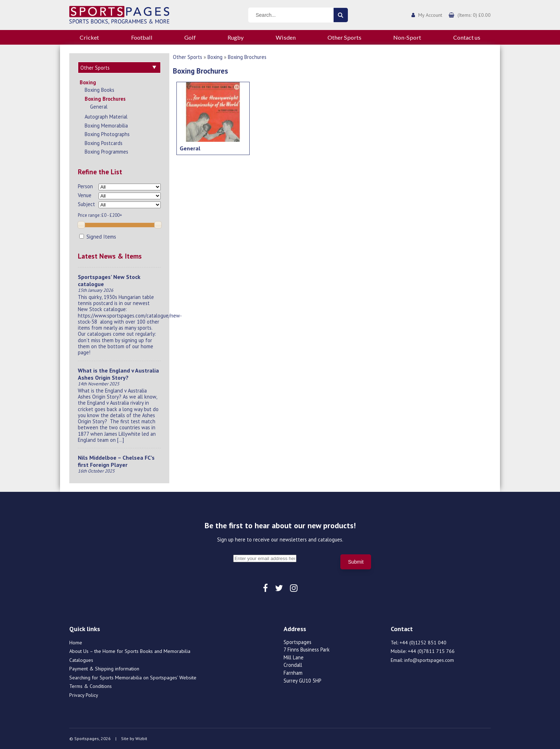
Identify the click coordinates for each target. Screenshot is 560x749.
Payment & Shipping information (104, 669)
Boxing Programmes (106, 152)
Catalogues (81, 660)
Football (142, 37)
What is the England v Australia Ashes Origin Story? (118, 374)
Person (85, 186)
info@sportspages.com (429, 660)
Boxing (88, 82)
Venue (85, 195)
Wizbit (141, 738)
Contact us (467, 37)
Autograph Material (106, 117)
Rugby (236, 37)
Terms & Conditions (91, 686)
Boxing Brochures (105, 99)
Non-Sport (407, 37)
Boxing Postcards (104, 143)
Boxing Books (99, 90)
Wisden (286, 37)
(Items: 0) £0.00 (474, 15)
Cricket (89, 37)
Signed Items (98, 237)
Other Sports (344, 37)
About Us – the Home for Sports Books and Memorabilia (130, 651)
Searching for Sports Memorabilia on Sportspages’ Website (133, 678)
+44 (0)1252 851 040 (423, 643)
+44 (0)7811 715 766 (431, 651)
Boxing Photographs (107, 134)
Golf (190, 37)
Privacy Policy (84, 695)
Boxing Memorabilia (106, 126)
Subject (86, 204)
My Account (430, 15)
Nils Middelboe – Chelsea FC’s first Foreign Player (116, 461)
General (99, 107)
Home (76, 643)
